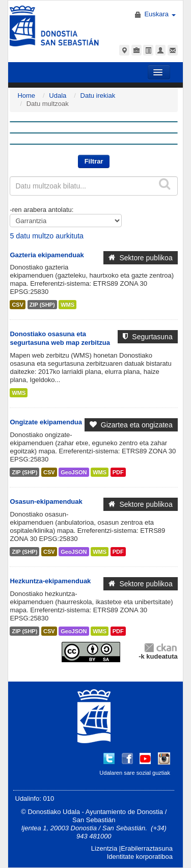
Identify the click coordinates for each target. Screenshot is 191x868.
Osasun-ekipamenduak (46, 501)
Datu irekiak (98, 96)
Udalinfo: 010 (35, 798)
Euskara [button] (160, 14)
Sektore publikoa (140, 258)
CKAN (160, 647)
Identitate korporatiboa (140, 857)
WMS (67, 305)
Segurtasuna (147, 337)
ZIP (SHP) (42, 305)
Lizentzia (104, 848)
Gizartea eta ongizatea (131, 425)
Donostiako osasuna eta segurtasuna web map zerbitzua (60, 338)
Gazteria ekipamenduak (47, 255)
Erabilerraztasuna (147, 848)
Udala (58, 96)
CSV (18, 305)
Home (26, 96)
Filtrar (94, 161)
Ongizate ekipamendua (46, 422)
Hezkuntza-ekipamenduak (50, 581)
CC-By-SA (92, 652)
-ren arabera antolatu (40, 210)
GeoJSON (74, 472)
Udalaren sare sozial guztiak (135, 773)
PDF (118, 472)
